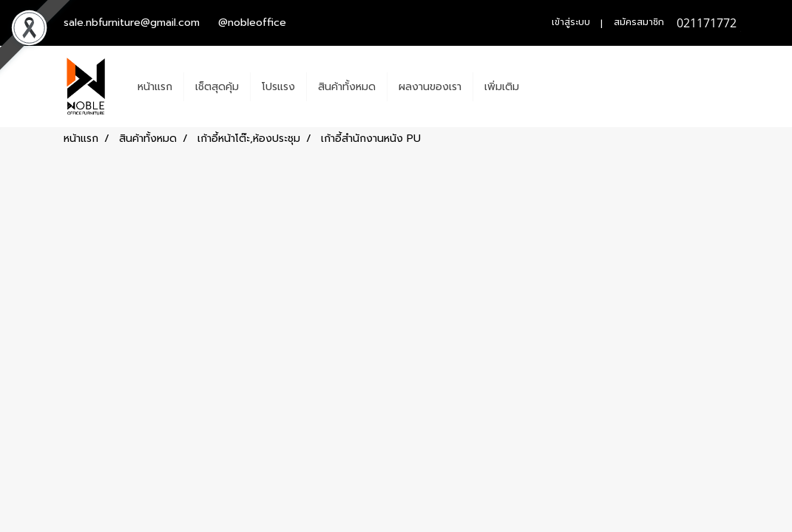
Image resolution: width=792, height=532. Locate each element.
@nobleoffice (252, 23)
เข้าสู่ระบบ (571, 22)
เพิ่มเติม (502, 87)
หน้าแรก (155, 87)
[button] (544, 86)
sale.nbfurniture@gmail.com (132, 23)
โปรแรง (278, 87)
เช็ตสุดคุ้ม (217, 87)
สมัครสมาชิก (639, 22)
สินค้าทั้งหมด (347, 87)
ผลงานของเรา (430, 87)
